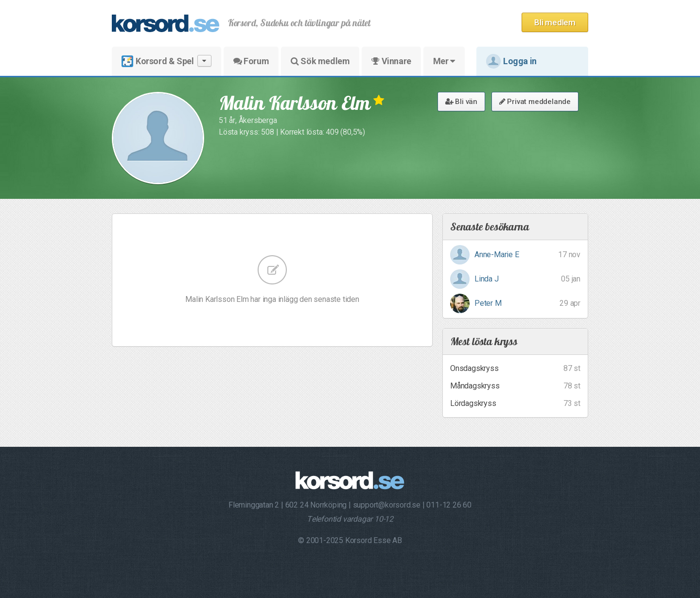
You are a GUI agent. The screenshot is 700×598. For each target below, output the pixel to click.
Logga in (511, 61)
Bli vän (461, 102)
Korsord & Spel (166, 61)
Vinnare (391, 61)
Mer (444, 61)
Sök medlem (320, 61)
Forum (251, 61)
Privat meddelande (535, 102)
